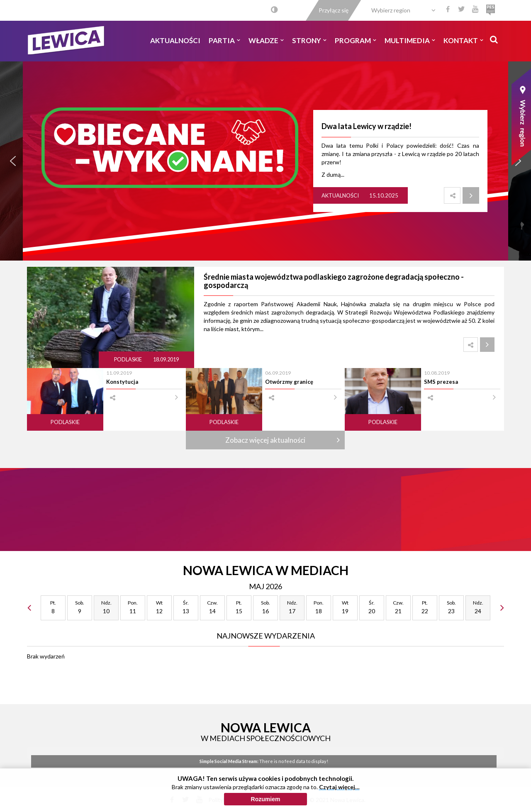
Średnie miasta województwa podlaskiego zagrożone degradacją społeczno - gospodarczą (334, 281)
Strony (309, 40)
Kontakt (463, 40)
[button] (13, 161)
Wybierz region (391, 10)
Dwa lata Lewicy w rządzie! (367, 126)
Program (356, 40)
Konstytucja (122, 382)
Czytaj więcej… (339, 787)
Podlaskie (128, 360)
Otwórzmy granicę (289, 382)
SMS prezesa (441, 382)
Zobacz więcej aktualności (265, 440)
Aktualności (175, 40)
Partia (224, 40)
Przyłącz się (334, 10)
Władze (266, 40)
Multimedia (410, 40)
